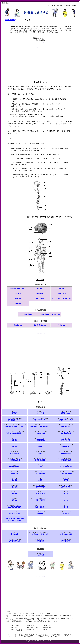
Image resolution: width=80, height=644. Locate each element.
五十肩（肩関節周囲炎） (15, 433)
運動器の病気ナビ (10, 20)
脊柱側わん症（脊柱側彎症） (40, 427)
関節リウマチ (66, 440)
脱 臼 (15, 500)
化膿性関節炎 (40, 440)
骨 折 (66, 494)
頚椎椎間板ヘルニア (66, 420)
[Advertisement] (40, 63)
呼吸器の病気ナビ (31, 629)
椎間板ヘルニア (66, 413)
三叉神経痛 (40, 555)
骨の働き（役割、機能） (18, 289)
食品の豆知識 (30, 626)
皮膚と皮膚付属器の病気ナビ (18, 631)
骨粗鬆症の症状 (15, 460)
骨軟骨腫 (14, 480)
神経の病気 (62, 325)
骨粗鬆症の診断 (40, 460)
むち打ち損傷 (66, 514)
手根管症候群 (40, 487)
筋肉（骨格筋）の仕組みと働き (62, 298)
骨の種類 (18, 293)
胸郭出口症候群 (66, 433)
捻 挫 (66, 500)
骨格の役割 (40, 293)
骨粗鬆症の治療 (66, 460)
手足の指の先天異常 (15, 507)
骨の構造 (62, 289)
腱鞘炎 (15, 494)
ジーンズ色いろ (15, 626)
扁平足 (66, 480)
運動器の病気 (18, 325)
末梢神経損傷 (66, 541)
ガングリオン (40, 494)
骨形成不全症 (40, 473)
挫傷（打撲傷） (40, 507)
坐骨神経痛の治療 (14, 541)
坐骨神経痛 (15, 534)
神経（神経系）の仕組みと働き (51, 314)
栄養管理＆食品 (47, 626)
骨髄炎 (40, 447)
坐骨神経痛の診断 (66, 534)
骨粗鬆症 (40, 453)
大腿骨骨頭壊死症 (66, 473)
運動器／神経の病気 (40, 325)
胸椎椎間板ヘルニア (40, 420)
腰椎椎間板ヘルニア (15, 420)
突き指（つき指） (14, 514)
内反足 (40, 480)
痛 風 (15, 447)
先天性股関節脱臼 (40, 500)
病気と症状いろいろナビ (49, 627)
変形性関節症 (14, 453)
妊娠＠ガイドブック (48, 629)
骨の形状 (40, 289)
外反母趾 (14, 487)
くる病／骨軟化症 (66, 467)
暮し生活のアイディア (33, 627)
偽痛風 (40, 467)
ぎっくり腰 (40, 413)
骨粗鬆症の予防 (15, 467)
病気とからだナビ (16, 627)
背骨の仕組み (40, 298)
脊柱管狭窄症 (66, 427)
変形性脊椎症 (66, 447)
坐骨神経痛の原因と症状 (40, 534)
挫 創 (66, 507)
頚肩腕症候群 (40, 433)
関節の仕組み (62, 293)
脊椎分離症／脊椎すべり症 (14, 427)
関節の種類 (18, 298)
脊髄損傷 (40, 514)
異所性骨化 (15, 473)
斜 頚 (15, 440)
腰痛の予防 (18, 303)
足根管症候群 (66, 487)
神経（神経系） (29, 314)
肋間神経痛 (40, 541)
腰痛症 (15, 413)
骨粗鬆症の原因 (66, 453)
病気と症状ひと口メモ (17, 629)
